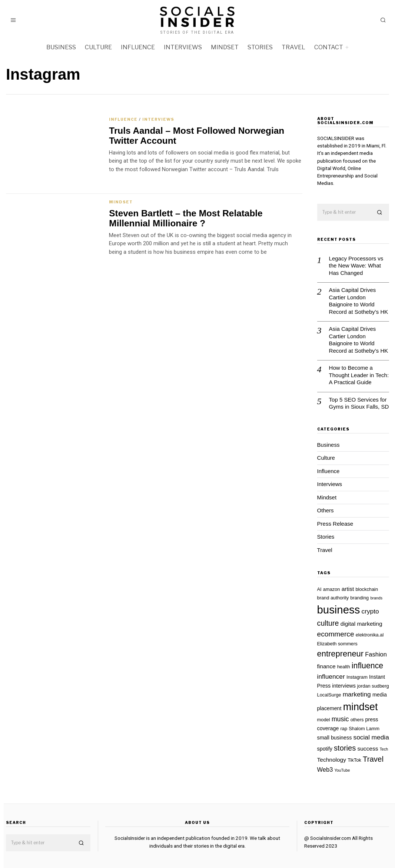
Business (61, 47)
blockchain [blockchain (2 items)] (367, 589)
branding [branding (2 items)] (359, 598)
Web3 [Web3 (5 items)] (325, 769)
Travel (293, 47)
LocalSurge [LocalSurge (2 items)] (329, 695)
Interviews (183, 47)
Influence (138, 47)
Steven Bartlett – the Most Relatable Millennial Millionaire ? (186, 218)
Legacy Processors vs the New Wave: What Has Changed (356, 266)
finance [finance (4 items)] (326, 666)
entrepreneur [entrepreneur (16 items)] (341, 654)
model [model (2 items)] (324, 720)
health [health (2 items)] (344, 667)
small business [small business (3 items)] (335, 738)
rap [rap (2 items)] (344, 729)
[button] (380, 213)
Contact (329, 47)
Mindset (225, 47)
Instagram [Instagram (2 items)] (357, 677)
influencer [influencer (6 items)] (331, 676)
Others (326, 510)
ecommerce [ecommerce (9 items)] (336, 634)
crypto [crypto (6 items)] (370, 611)
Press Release (335, 524)
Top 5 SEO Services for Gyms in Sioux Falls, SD (359, 403)
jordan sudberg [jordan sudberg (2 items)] (373, 686)
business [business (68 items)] (339, 610)
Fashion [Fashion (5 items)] (376, 654)
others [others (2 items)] (357, 720)
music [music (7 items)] (340, 719)
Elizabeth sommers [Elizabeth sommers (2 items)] (337, 644)
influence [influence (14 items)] (367, 666)
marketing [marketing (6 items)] (357, 694)
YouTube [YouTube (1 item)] (342, 770)
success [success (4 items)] (368, 749)
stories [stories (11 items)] (345, 748)
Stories (260, 47)
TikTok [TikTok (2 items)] (354, 760)
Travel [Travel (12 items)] (373, 759)
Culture (98, 47)
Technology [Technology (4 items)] (332, 760)
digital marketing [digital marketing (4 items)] (361, 624)
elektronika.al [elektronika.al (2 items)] (370, 635)
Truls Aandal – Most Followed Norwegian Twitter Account (197, 136)
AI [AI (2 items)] (319, 589)
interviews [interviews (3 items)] (344, 686)
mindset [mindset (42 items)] (361, 707)
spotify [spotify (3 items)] (325, 749)
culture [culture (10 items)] (328, 623)
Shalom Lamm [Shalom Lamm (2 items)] (364, 729)
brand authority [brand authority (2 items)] (333, 598)
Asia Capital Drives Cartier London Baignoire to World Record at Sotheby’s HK (359, 301)
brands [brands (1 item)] (376, 598)
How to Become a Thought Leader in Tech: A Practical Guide (359, 375)
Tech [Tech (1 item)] (384, 749)
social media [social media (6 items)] (371, 737)
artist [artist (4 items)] (348, 589)
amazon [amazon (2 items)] (332, 589)
